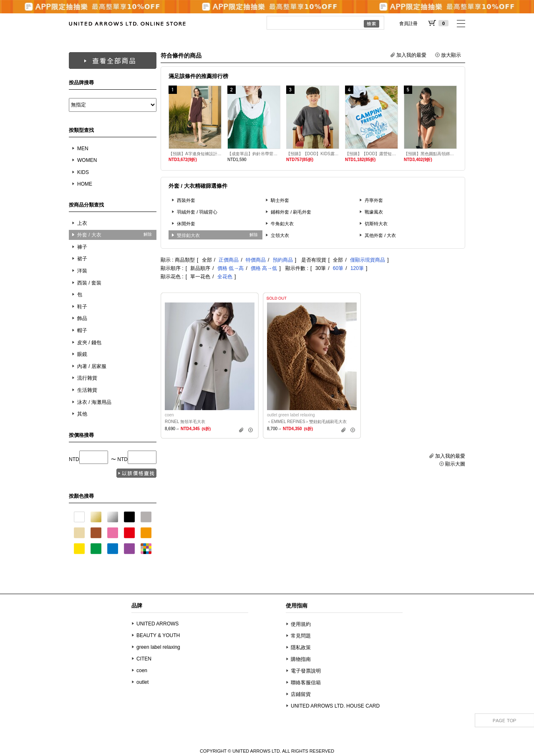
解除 (148, 234)
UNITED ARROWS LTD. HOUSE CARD (335, 706)
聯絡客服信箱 (306, 683)
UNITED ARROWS (157, 624)
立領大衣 (280, 235)
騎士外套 (280, 200)
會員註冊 (408, 23)
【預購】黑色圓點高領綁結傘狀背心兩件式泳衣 (430, 154)
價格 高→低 (264, 268)
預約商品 (283, 260)
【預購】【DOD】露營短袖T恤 (372, 154)
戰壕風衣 (374, 212)
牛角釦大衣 (282, 224)
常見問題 (301, 636)
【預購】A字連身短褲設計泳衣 (195, 154)
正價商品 (229, 260)
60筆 (338, 268)
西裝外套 (186, 200)
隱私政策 (301, 648)
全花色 (225, 277)
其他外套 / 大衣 (380, 235)
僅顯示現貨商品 (368, 260)
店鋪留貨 (301, 694)
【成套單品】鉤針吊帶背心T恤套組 (254, 154)
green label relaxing (158, 647)
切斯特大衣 (376, 224)
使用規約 (301, 624)
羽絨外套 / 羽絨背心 (197, 212)
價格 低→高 (230, 268)
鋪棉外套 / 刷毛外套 (291, 212)
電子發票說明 (306, 671)
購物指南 (301, 659)
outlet (142, 682)
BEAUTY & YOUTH (158, 635)
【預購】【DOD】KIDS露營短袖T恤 (313, 154)
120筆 (357, 268)
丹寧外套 (374, 200)
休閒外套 (186, 224)
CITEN (144, 659)
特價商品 (256, 260)
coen (142, 670)
